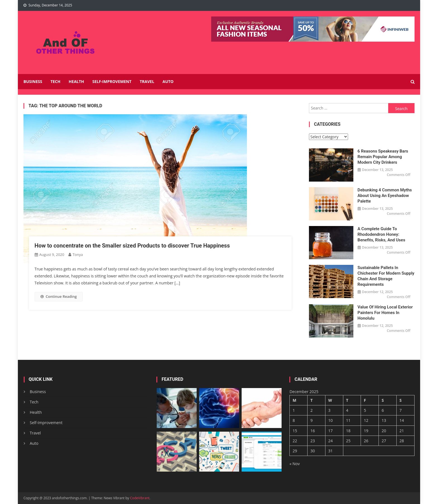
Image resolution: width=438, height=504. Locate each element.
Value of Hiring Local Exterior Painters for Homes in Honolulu (385, 313)
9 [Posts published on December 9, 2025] (311, 420)
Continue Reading (59, 296)
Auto (168, 81)
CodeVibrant (140, 498)
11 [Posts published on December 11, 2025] (348, 420)
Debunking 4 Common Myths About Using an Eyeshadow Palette (385, 196)
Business (33, 81)
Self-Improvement (112, 81)
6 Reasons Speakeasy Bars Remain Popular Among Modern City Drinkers (383, 157)
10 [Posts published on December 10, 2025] (330, 420)
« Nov (295, 464)
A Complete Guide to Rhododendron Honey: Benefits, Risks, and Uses (381, 234)
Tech (56, 81)
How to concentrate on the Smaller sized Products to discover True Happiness (132, 246)
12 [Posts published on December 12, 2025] (366, 420)
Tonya (78, 255)
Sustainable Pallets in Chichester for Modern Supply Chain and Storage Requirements (386, 276)
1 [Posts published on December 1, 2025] (294, 410)
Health (76, 81)
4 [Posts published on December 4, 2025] (347, 410)
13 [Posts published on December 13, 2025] (384, 420)
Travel (147, 81)
